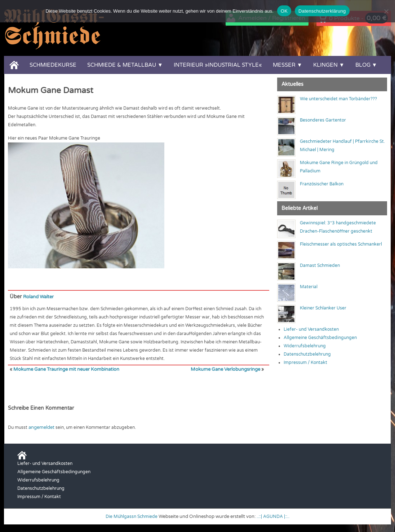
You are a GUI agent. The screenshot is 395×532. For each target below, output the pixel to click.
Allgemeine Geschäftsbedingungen (320, 338)
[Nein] (386, 11)
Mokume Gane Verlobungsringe (227, 369)
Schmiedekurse (53, 65)
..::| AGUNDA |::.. (275, 516)
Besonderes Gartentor (323, 120)
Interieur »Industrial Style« (218, 65)
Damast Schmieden (320, 265)
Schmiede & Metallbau (122, 65)
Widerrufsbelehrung (305, 346)
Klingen (325, 65)
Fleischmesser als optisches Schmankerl (341, 244)
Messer (284, 65)
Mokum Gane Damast (51, 91)
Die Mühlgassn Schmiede (131, 516)
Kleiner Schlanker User (323, 308)
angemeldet (41, 427)
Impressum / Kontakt (305, 362)
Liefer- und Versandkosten (311, 329)
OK (284, 11)
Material (309, 287)
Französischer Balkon (322, 184)
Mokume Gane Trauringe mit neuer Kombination (63, 369)
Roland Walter (40, 297)
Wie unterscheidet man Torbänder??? (338, 99)
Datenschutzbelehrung (307, 354)
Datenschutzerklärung (322, 11)
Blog (363, 65)
